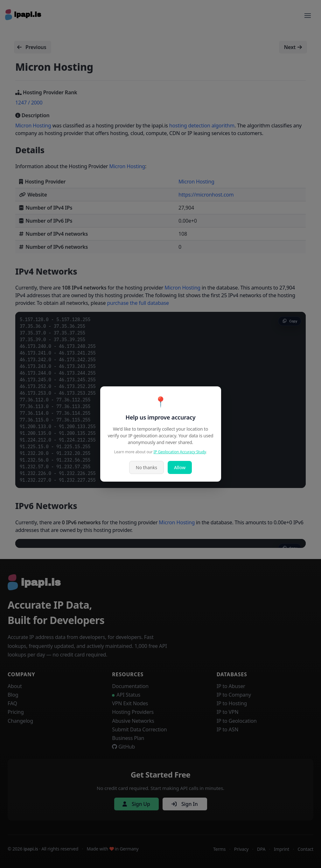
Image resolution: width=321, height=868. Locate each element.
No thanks (147, 467)
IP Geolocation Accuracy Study (180, 452)
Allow (180, 467)
